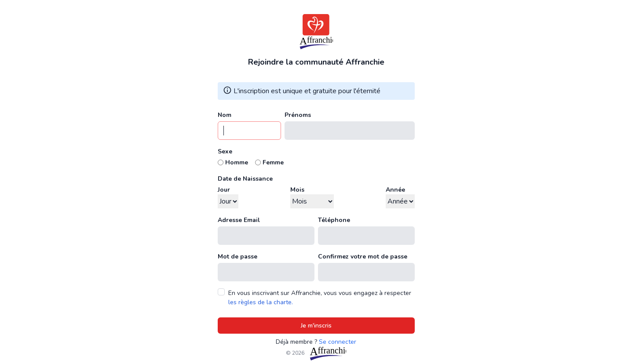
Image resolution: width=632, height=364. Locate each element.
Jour (224, 190)
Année (395, 190)
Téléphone (334, 220)
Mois (297, 190)
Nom (225, 115)
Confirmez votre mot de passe (363, 257)
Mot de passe (237, 257)
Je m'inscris (316, 326)
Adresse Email (239, 220)
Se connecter (338, 342)
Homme (237, 162)
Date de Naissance (245, 179)
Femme (273, 162)
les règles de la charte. (261, 302)
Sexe (225, 151)
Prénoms (298, 115)
